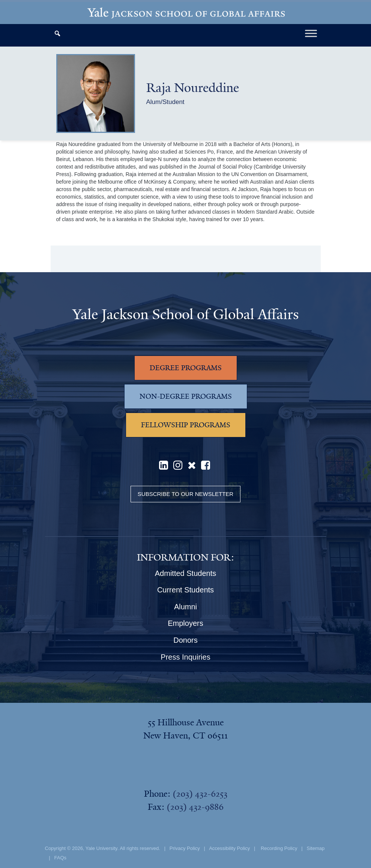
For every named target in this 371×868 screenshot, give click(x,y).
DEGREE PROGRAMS (186, 368)
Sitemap (316, 848)
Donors (185, 640)
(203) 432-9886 (195, 807)
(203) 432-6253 (200, 794)
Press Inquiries (185, 657)
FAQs (61, 858)
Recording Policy (279, 848)
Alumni (185, 607)
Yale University (101, 848)
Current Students (185, 590)
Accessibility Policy (229, 848)
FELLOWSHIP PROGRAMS (186, 425)
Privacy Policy (185, 848)
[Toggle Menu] (311, 33)
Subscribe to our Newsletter (185, 494)
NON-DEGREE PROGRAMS (186, 396)
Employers (185, 623)
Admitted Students (185, 573)
